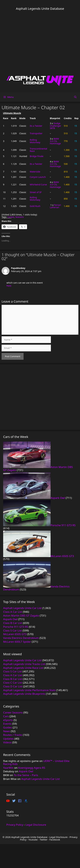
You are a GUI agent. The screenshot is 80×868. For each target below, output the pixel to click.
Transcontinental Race (38, 150)
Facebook (55, 840)
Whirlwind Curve (38, 185)
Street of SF (36, 192)
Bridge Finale (37, 156)
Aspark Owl (26, 771)
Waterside (35, 172)
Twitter (44, 840)
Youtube (33, 840)
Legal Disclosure (36, 825)
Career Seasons (13, 712)
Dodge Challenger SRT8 (55, 126)
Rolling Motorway (35, 141)
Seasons (19, 217)
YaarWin (8, 768)
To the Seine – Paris (26, 775)
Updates (8, 739)
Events (7, 724)
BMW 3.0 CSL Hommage (55, 141)
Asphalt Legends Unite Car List (41, 779)
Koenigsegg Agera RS (32, 768)
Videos (7, 742)
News (7, 731)
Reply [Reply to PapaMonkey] (9, 286)
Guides (8, 727)
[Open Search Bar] (75, 97)
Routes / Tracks (13, 735)
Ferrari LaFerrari (55, 206)
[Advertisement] (30, 43)
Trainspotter (36, 133)
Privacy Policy (15, 825)
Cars (6, 716)
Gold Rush (35, 206)
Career (11, 217)
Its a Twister (36, 126)
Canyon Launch (38, 177)
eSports (8, 720)
